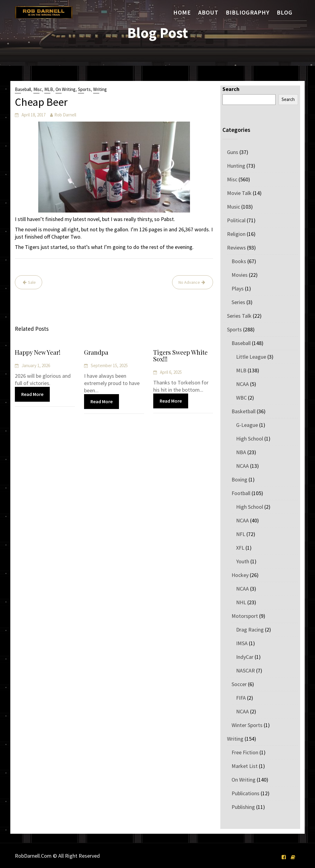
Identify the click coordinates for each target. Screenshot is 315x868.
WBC (241, 398)
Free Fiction (245, 752)
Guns (233, 152)
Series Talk (239, 316)
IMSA (242, 643)
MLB (49, 89)
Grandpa (96, 353)
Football (241, 493)
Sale (32, 282)
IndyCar (245, 657)
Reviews (236, 248)
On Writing (66, 89)
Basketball (244, 411)
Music (234, 207)
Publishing (243, 807)
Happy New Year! (38, 352)
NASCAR (246, 670)
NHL (241, 602)
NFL (241, 534)
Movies (240, 275)
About (208, 12)
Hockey (240, 575)
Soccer (239, 684)
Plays (238, 288)
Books (239, 261)
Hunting (236, 166)
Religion (236, 234)
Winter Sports (247, 725)
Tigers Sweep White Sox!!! (180, 356)
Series (238, 302)
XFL (240, 548)
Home (182, 12)
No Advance (189, 282)
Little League (251, 357)
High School (250, 439)
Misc (38, 89)
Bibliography (248, 12)
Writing (100, 89)
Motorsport (245, 616)
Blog (285, 12)
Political (236, 220)
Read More (32, 394)
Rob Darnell (65, 115)
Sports (84, 89)
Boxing (239, 479)
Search (231, 89)
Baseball (23, 89)
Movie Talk (239, 193)
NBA (241, 452)
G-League (247, 425)
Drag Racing (250, 630)
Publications (246, 793)
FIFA (241, 698)
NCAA (242, 384)
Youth (243, 561)
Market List (245, 766)
